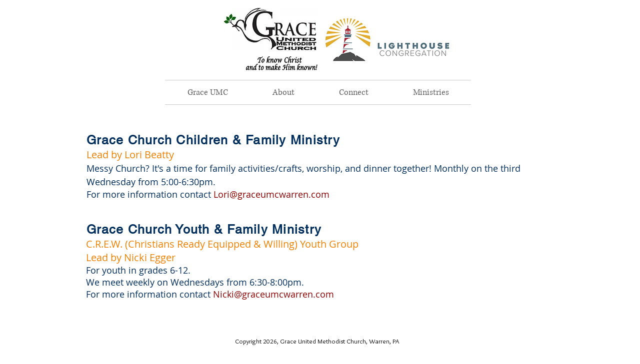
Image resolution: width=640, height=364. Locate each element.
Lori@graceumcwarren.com (271, 194)
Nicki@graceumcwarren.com (273, 294)
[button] (283, 92)
